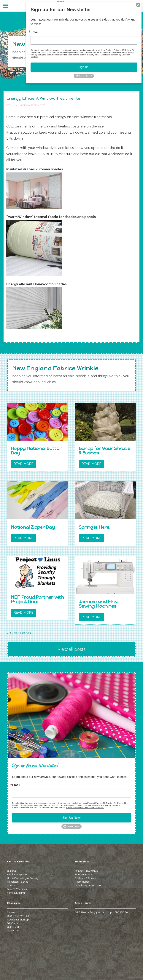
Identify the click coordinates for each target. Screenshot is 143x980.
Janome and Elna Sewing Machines (98, 604)
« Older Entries (19, 633)
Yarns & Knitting (16, 893)
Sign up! (84, 67)
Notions (11, 885)
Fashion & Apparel (17, 874)
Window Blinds (84, 874)
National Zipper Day (33, 527)
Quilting (11, 871)
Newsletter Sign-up (18, 920)
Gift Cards (12, 923)
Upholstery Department (88, 885)
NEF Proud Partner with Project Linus (37, 599)
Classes (11, 912)
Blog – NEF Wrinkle (18, 916)
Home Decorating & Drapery (23, 878)
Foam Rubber (83, 882)
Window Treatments (33, 105)
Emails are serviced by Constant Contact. (85, 808)
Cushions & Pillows (85, 878)
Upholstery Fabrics (18, 882)
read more (23, 464)
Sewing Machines (17, 889)
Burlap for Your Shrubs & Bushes (104, 451)
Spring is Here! (94, 527)
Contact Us (13, 930)
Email (16, 785)
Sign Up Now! (71, 818)
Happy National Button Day (37, 451)
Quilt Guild (13, 927)
